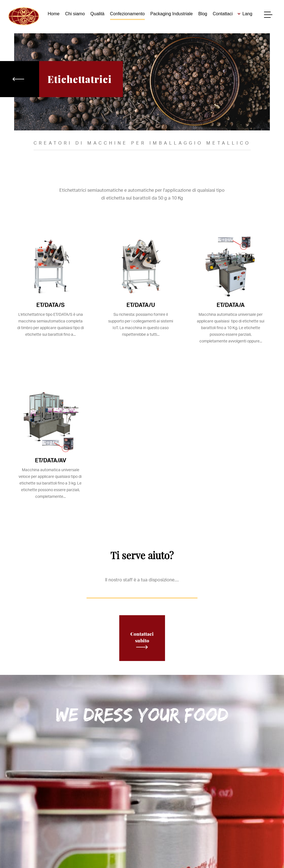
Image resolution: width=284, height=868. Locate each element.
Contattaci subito (142, 640)
